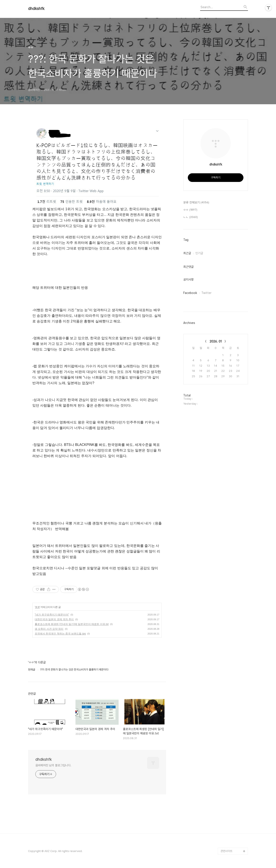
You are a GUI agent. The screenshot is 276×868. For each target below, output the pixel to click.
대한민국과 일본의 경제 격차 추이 (54, 619)
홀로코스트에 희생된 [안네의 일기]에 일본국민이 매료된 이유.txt (72, 624)
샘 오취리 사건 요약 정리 (49, 629)
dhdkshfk (36, 9)
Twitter (206, 293)
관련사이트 (227, 851)
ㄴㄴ (191, 217)
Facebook (190, 293)
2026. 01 (216, 341)
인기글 (199, 253)
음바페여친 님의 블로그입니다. (53, 765)
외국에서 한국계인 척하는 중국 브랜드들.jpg (60, 634)
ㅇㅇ (37, 607)
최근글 (187, 253)
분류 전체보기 (196, 203)
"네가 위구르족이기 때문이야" (52, 615)
